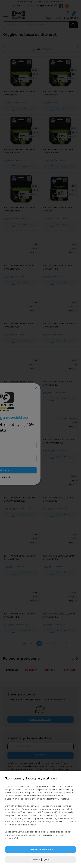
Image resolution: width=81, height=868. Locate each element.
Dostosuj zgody (40, 859)
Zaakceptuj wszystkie (40, 850)
